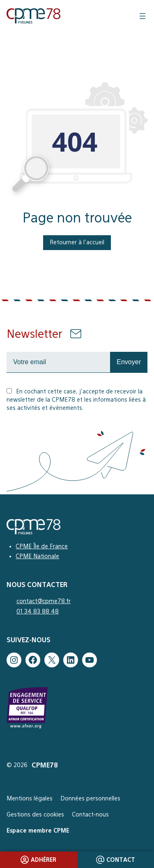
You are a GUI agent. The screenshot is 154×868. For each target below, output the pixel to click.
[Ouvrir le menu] (143, 16)
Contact (116, 860)
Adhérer (38, 860)
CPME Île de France (42, 546)
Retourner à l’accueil (77, 242)
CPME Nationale (37, 556)
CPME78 (45, 765)
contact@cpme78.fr (44, 601)
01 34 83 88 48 (38, 611)
